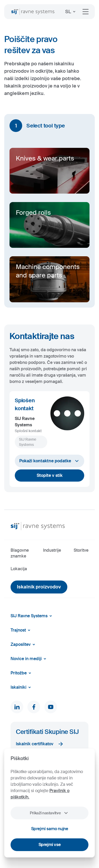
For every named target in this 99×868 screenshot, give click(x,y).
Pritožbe (22, 673)
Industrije (52, 550)
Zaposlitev (24, 645)
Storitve (81, 550)
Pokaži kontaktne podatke (50, 461)
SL (71, 12)
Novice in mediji (29, 659)
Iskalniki (22, 687)
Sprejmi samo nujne (50, 829)
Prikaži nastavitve (49, 813)
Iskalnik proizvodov (39, 587)
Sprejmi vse (50, 845)
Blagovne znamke (20, 553)
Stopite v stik (50, 475)
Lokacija (19, 569)
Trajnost (21, 630)
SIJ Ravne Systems (32, 616)
